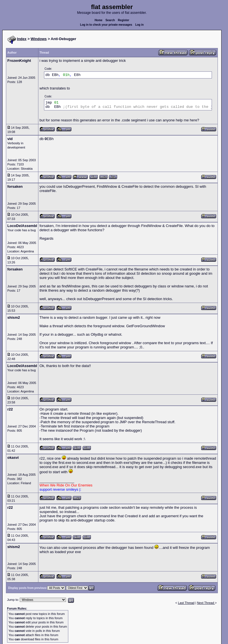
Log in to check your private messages (106, 25)
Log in (139, 25)
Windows (39, 39)
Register (124, 20)
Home (98, 20)
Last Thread (186, 603)
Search (110, 20)
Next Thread (206, 603)
